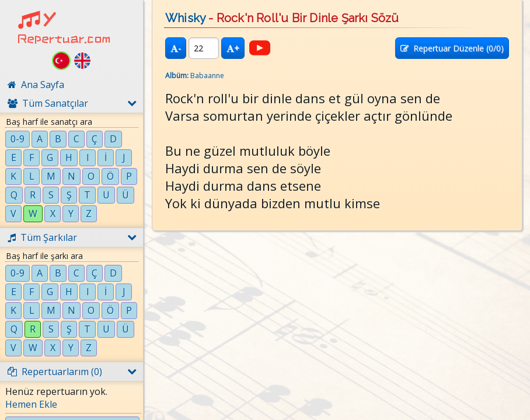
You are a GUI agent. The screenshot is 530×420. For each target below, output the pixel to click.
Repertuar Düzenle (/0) (452, 48)
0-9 (18, 139)
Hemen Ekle (31, 404)
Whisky (185, 18)
